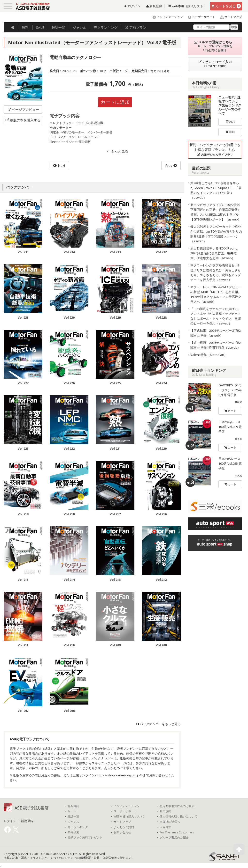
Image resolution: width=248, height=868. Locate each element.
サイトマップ (229, 17)
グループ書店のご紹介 (174, 838)
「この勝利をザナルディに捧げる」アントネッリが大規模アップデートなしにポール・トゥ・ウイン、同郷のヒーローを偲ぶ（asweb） (216, 316)
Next (62, 166)
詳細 (230, 132)
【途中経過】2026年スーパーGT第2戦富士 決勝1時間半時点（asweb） (216, 345)
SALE (40, 27)
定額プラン (136, 27)
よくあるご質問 (124, 827)
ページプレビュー (23, 109)
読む (230, 122)
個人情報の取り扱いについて (178, 817)
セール (72, 811)
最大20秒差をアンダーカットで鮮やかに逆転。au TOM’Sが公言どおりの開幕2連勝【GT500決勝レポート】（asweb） (216, 234)
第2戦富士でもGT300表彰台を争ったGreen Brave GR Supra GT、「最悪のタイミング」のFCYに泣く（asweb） (216, 190)
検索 (234, 27)
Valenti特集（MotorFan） (209, 355)
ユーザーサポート (199, 17)
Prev (169, 166)
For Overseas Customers (177, 832)
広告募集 (165, 827)
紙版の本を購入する (23, 120)
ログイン (132, 6)
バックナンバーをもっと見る (159, 724)
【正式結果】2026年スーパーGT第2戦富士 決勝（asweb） (216, 333)
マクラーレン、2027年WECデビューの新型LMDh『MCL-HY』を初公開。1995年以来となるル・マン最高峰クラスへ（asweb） (216, 294)
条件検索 (73, 832)
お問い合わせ (122, 832)
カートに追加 (115, 102)
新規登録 (154, 6)
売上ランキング (78, 827)
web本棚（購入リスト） (187, 6)
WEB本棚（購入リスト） (130, 817)
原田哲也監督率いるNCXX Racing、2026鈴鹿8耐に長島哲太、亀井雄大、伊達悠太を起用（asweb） (215, 253)
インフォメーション (166, 17)
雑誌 (58, 27)
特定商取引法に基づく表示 (177, 806)
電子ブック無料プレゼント (85, 838)
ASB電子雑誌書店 (32, 808)
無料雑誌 (73, 806)
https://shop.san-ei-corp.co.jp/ (119, 775)
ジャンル (79, 27)
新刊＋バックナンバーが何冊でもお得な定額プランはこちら (215, 150)
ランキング (106, 27)
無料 (25, 27)
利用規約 (165, 811)
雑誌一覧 (73, 817)
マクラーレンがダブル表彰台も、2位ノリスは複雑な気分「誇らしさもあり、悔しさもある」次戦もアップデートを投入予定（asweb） (216, 272)
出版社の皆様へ (170, 822)
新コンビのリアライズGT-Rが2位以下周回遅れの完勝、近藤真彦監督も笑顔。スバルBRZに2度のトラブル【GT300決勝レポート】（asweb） (216, 212)
